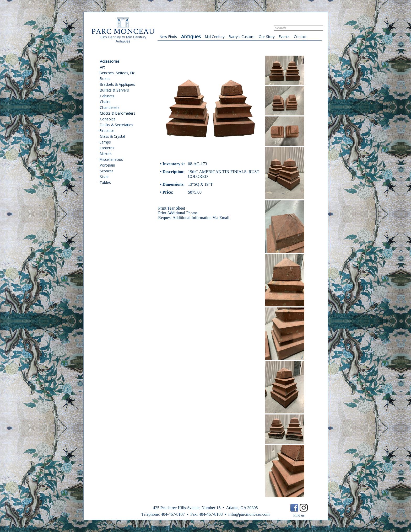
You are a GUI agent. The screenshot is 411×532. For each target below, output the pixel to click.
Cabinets (107, 96)
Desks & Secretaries (117, 125)
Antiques (191, 36)
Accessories (110, 61)
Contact (300, 37)
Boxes (105, 79)
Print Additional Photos (178, 213)
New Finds (168, 37)
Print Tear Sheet (172, 208)
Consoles (108, 119)
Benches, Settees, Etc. (118, 73)
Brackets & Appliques (117, 84)
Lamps (105, 142)
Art (102, 67)
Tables (105, 182)
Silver (104, 177)
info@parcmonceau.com (249, 514)
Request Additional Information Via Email (194, 218)
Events (284, 37)
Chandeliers (110, 107)
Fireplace (107, 131)
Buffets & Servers (114, 90)
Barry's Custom (242, 37)
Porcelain (107, 165)
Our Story (267, 37)
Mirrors (106, 154)
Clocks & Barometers (118, 113)
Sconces (107, 171)
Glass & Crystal (112, 136)
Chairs (105, 102)
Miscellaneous (111, 159)
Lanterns (107, 148)
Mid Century (215, 37)
